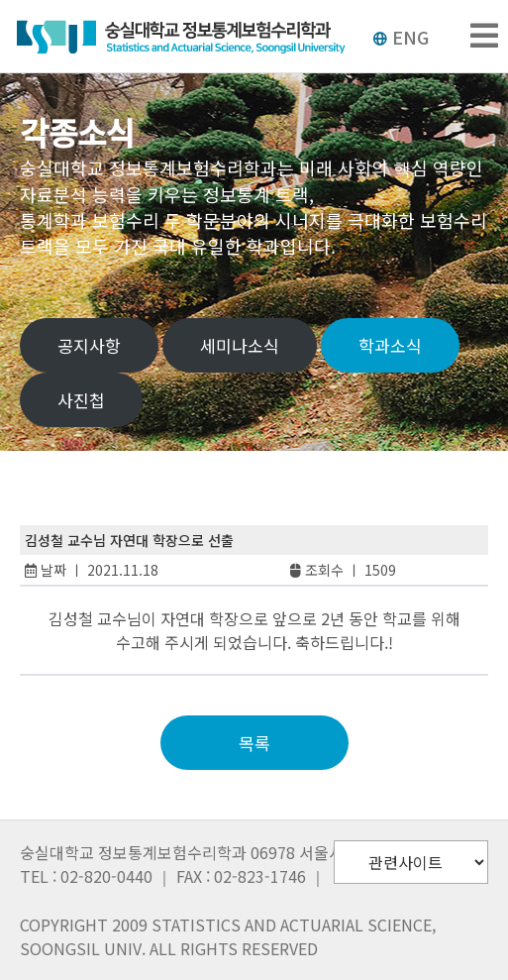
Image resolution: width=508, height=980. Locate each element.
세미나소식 (240, 345)
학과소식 (390, 345)
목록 (254, 743)
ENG (401, 37)
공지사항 (89, 345)
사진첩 (81, 400)
